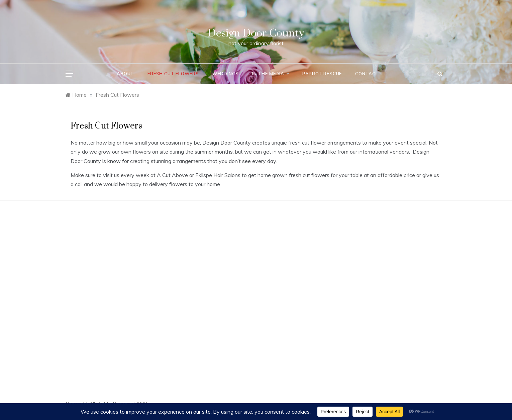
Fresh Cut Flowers (173, 74)
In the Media (271, 74)
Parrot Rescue (322, 74)
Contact (367, 74)
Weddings (226, 74)
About (125, 74)
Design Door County (256, 33)
